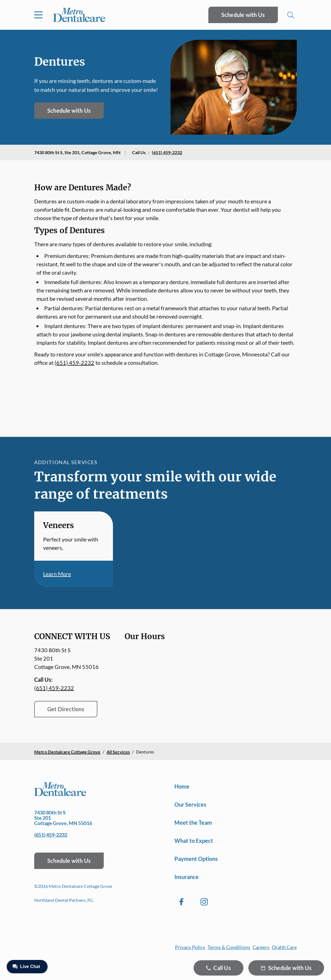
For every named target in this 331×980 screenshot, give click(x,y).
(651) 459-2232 (167, 152)
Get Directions (66, 709)
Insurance (187, 877)
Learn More (57, 574)
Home (182, 786)
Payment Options (196, 859)
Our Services (190, 804)
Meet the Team (193, 823)
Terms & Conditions (229, 947)
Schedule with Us (243, 15)
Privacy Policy (190, 947)
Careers (261, 947)
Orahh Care (284, 947)
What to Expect (194, 841)
